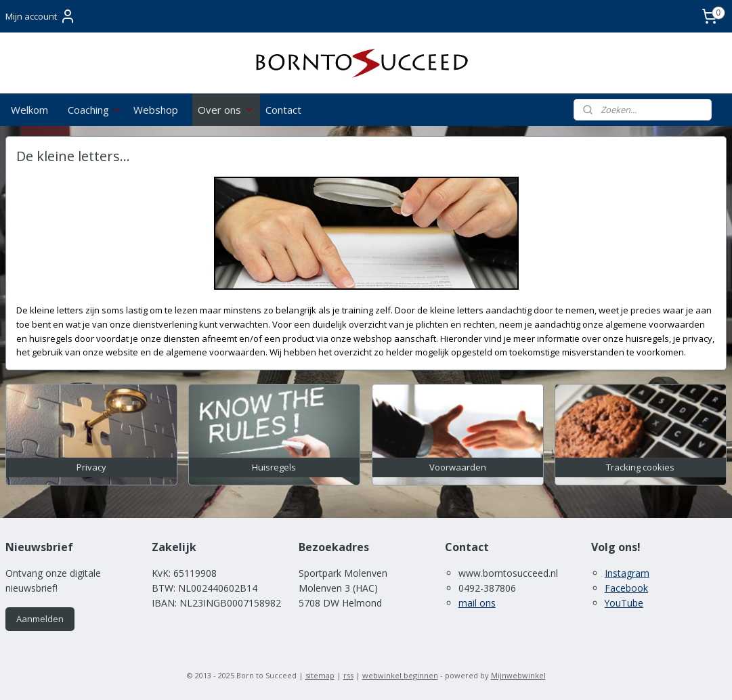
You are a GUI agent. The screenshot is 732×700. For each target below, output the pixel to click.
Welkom (29, 110)
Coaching (95, 110)
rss (348, 675)
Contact (283, 110)
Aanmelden (40, 619)
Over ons (226, 110)
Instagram (627, 573)
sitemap (320, 675)
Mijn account (41, 16)
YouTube (624, 603)
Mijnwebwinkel (518, 675)
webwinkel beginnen (400, 675)
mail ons (477, 603)
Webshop (156, 110)
